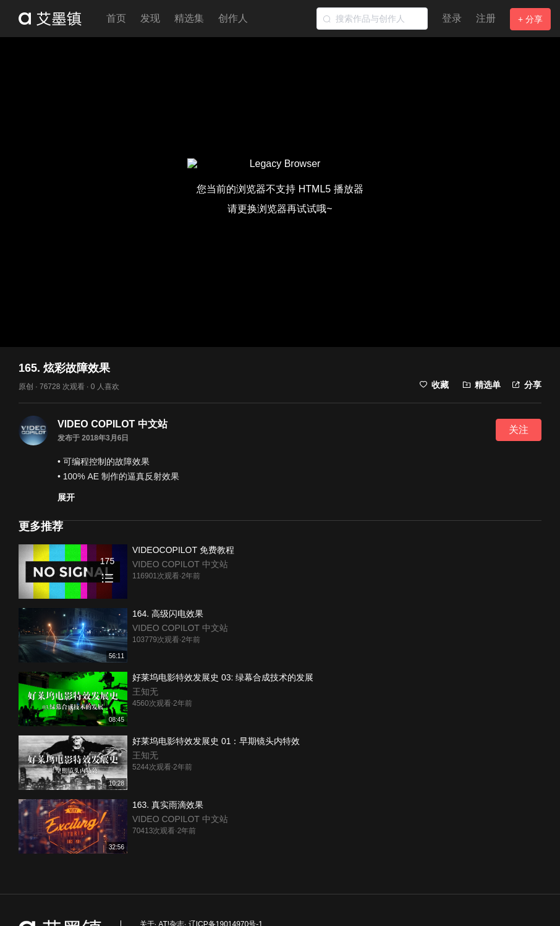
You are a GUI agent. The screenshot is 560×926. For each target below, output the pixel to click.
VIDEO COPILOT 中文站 (112, 424)
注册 (486, 18)
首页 (116, 18)
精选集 (189, 18)
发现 (150, 18)
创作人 (233, 18)
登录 (452, 18)
